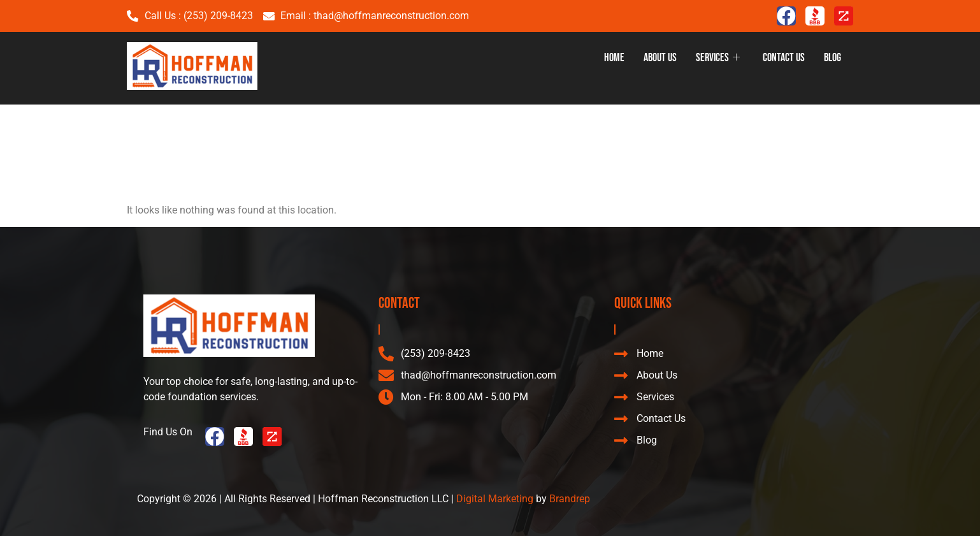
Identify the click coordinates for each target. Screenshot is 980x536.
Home (614, 58)
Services (718, 58)
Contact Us (784, 58)
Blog (832, 58)
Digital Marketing (495, 499)
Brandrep (570, 499)
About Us (660, 58)
